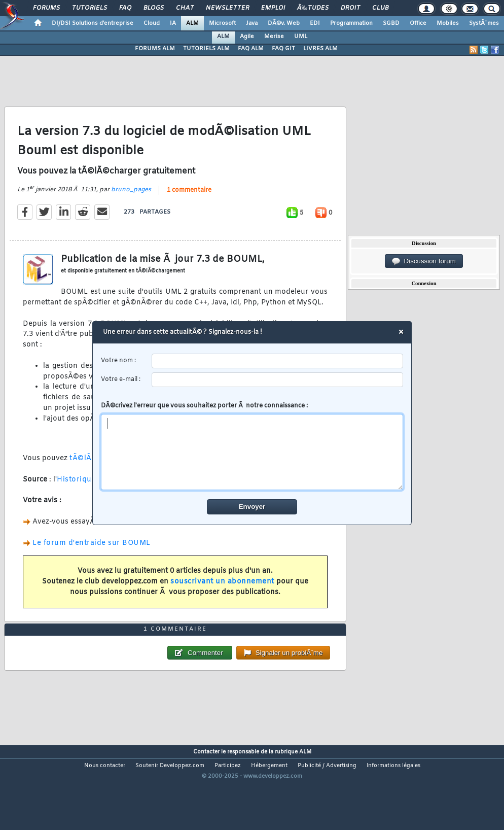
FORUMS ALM (155, 49)
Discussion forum (424, 261)
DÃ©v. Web (284, 23)
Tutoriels (89, 8)
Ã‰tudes (313, 8)
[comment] (252, 452)
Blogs (154, 8)
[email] (278, 380)
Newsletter (227, 8)
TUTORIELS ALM (206, 49)
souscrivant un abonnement (222, 594)
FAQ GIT (283, 49)
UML (301, 37)
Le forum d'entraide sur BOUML (92, 555)
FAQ (125, 8)
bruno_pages (131, 202)
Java (252, 23)
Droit (350, 8)
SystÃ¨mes (484, 23)
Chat (185, 8)
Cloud (152, 23)
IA (173, 23)
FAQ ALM (251, 49)
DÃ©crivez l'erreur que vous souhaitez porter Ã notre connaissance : (252, 446)
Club (380, 8)
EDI (315, 23)
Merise (274, 37)
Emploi (273, 8)
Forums (46, 8)
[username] (278, 361)
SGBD (391, 23)
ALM (192, 23)
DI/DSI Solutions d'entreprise (93, 23)
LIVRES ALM (320, 49)
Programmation (351, 23)
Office (418, 23)
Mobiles (448, 23)
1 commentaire (189, 202)
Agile (247, 37)
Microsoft (222, 23)
